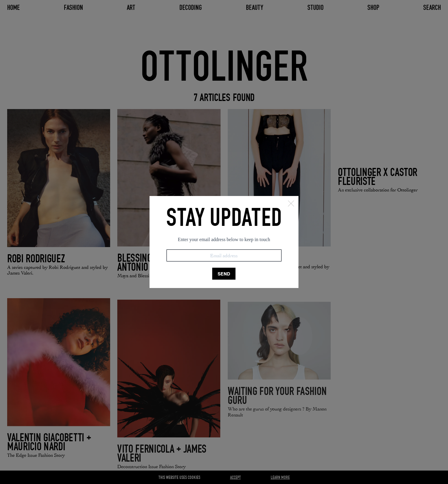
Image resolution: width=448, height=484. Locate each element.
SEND (224, 274)
